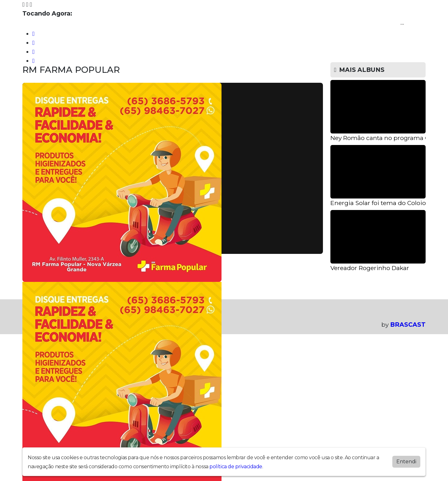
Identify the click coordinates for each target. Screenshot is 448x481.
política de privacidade (236, 467)
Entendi (406, 462)
